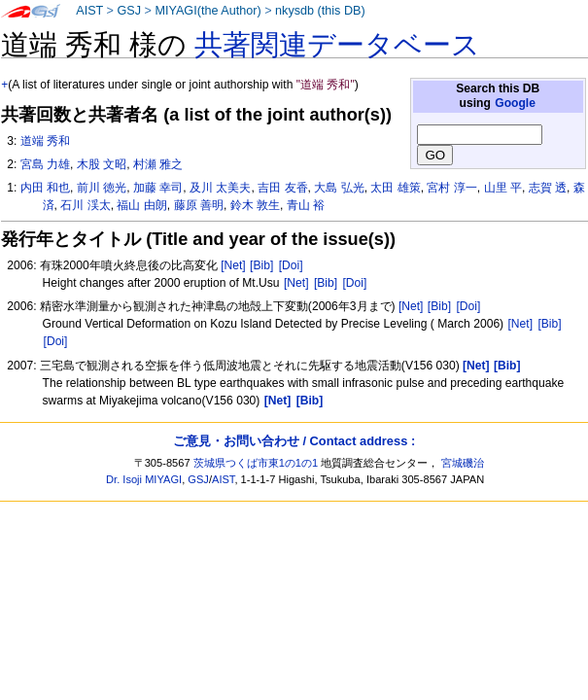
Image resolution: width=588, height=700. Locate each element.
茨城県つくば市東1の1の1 (256, 463)
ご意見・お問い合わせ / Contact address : (294, 441)
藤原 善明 (199, 205)
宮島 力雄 (45, 164)
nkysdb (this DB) (320, 11)
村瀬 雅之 (158, 164)
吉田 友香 (282, 188)
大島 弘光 (339, 188)
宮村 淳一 (451, 188)
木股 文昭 (102, 164)
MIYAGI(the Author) (208, 11)
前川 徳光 (102, 188)
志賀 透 (548, 188)
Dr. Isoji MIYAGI (144, 479)
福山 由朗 (141, 205)
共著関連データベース (337, 45)
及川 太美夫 (220, 188)
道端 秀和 (45, 141)
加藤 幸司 (158, 188)
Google (515, 103)
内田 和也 (45, 188)
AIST (89, 11)
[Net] (233, 265)
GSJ (129, 11)
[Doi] (291, 265)
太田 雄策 (395, 188)
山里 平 (503, 188)
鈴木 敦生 (255, 205)
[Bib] (261, 265)
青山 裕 (306, 205)
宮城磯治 (463, 463)
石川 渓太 (85, 205)
